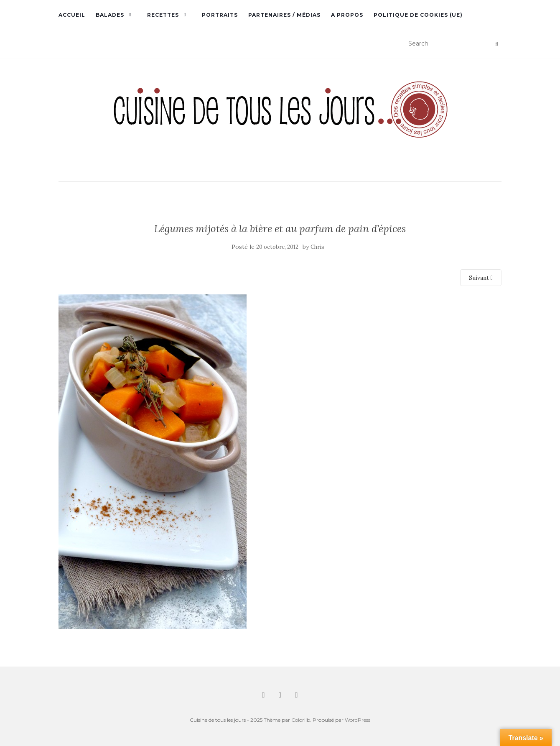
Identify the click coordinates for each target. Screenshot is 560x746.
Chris (317, 247)
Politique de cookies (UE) (418, 15)
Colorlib (301, 720)
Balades (110, 15)
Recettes (163, 15)
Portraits (220, 15)
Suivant (481, 278)
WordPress (358, 720)
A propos (347, 15)
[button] (280, 120)
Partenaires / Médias (284, 15)
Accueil (72, 15)
